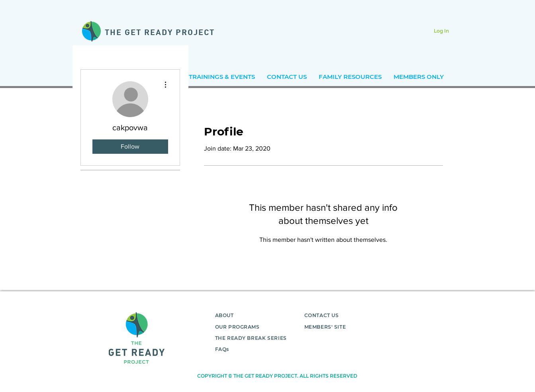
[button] (222, 77)
